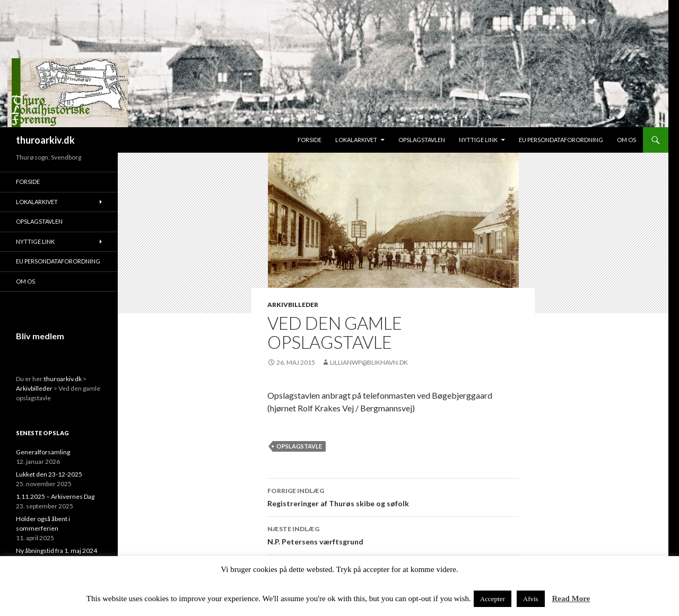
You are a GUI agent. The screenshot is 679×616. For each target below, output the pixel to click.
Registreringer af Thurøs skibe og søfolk (393, 496)
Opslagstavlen (422, 140)
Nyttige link (478, 140)
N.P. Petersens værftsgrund (393, 534)
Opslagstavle (299, 446)
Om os (626, 140)
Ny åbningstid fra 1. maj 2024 (56, 551)
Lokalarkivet (356, 140)
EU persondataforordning (561, 140)
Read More (571, 599)
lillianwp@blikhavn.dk (369, 362)
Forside (310, 140)
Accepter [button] (493, 599)
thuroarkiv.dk (45, 140)
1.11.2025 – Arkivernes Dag (55, 496)
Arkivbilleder (293, 305)
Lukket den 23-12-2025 (49, 474)
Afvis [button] (531, 599)
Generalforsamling (43, 452)
